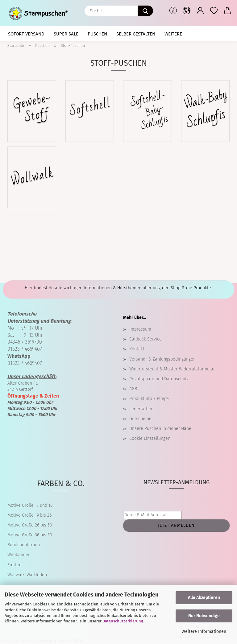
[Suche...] (145, 11)
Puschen (97, 34)
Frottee (15, 565)
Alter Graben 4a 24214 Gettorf (32, 383)
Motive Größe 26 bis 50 (30, 525)
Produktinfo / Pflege (149, 399)
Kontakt (137, 349)
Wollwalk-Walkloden (27, 575)
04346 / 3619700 (25, 342)
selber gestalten (136, 34)
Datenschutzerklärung (123, 621)
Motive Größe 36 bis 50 (30, 535)
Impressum (140, 329)
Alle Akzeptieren (204, 598)
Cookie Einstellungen (150, 438)
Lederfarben (141, 409)
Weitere (173, 34)
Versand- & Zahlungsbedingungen (162, 359)
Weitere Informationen (204, 632)
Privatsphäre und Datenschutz (159, 379)
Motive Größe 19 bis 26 (29, 515)
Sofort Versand (26, 34)
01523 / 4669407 (25, 349)
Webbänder (19, 555)
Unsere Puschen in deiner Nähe (160, 429)
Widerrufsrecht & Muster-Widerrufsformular (172, 369)
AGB (133, 389)
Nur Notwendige (204, 616)
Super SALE (66, 34)
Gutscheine (140, 419)
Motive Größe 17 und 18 (30, 505)
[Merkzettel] (214, 11)
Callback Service (146, 339)
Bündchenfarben (24, 545)
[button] (187, 11)
